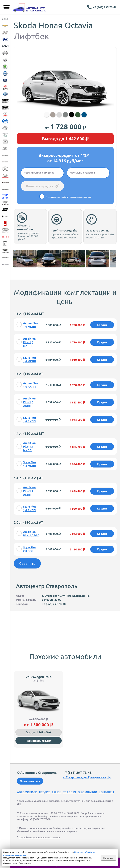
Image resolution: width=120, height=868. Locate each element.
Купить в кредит (42, 186)
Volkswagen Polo (39, 677)
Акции (57, 792)
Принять (108, 858)
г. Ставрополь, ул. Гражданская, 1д (87, 777)
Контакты (106, 792)
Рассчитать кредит (38, 741)
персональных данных (81, 197)
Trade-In (70, 792)
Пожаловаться (30, 781)
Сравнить (27, 563)
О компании (87, 792)
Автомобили (27, 792)
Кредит (44, 792)
